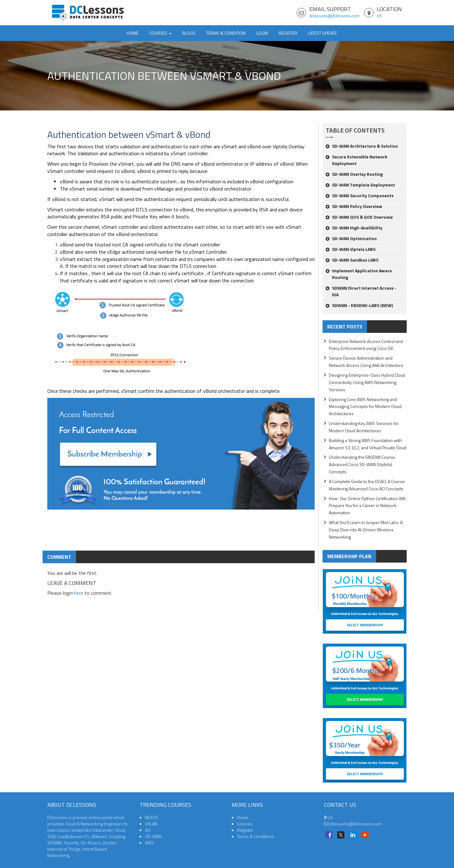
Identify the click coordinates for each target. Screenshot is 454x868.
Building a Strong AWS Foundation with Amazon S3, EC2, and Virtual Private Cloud (368, 444)
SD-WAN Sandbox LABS (352, 260)
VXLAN (151, 824)
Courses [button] (160, 33)
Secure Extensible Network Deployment (356, 160)
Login (262, 33)
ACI (148, 830)
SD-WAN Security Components (360, 195)
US (379, 16)
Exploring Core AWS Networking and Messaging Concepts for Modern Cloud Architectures (365, 407)
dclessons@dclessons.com (334, 16)
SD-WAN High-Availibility (354, 228)
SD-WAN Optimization (351, 238)
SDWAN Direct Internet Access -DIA (361, 291)
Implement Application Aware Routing (359, 274)
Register (288, 33)
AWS (149, 843)
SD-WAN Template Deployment (360, 185)
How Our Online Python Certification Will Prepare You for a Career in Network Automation (367, 506)
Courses (245, 824)
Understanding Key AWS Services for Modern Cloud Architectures (364, 427)
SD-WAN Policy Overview (354, 206)
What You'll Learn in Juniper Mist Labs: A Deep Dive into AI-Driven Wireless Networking (366, 530)
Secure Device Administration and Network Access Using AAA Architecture (366, 362)
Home (133, 33)
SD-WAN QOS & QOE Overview (359, 217)
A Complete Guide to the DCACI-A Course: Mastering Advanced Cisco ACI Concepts (367, 485)
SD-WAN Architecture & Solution (362, 146)
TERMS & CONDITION (226, 33)
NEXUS (151, 817)
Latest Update (323, 33)
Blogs (189, 33)
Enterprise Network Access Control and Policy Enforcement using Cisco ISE (366, 345)
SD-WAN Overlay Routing (354, 174)
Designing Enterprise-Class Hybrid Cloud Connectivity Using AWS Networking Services (367, 382)
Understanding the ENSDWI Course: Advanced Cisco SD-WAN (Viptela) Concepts (362, 464)
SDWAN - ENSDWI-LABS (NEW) (359, 305)
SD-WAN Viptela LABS (351, 249)
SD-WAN (153, 836)
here (79, 593)
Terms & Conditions (256, 836)
